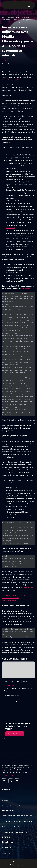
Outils (18, 18)
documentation (26, 289)
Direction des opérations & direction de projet (17, 821)
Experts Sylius (6, 848)
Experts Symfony (7, 842)
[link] (4, 781)
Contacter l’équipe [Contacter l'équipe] (15, 734)
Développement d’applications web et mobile (17, 816)
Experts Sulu (6, 853)
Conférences (10, 685)
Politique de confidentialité (18, 865)
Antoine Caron (29, 588)
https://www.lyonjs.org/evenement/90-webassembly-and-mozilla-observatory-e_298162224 (15, 598)
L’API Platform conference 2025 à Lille (18, 690)
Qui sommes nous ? (9, 795)
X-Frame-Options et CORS (11, 80)
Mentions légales (18, 862)
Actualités (11, 18)
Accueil (4, 18)
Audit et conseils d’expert (10, 827)
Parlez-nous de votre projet (11, 806)
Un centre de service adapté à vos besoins (16, 832)
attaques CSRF (11, 228)
